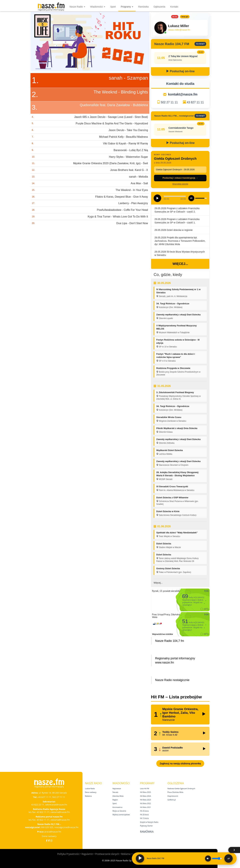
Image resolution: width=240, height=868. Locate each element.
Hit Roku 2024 (145, 796)
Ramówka (143, 7)
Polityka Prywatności (68, 854)
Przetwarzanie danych (107, 854)
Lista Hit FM (144, 789)
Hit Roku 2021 (145, 807)
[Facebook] (47, 841)
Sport (113, 7)
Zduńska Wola (118, 796)
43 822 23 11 (38, 805)
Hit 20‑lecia (144, 815)
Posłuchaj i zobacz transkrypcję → (180, 178)
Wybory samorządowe (121, 815)
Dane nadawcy (49, 836)
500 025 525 (47, 827)
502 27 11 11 (169, 102)
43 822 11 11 (43, 812)
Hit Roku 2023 (145, 800)
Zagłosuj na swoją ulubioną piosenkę (180, 764)
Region (115, 800)
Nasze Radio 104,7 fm (170, 641)
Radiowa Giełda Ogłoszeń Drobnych (181, 789)
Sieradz (115, 792)
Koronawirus (117, 807)
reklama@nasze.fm (60, 812)
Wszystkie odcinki (180, 184)
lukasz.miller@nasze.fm (179, 30)
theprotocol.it (173, 796)
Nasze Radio (77, 7)
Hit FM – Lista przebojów (176, 697)
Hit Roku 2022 (145, 803)
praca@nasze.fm (53, 832)
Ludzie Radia (90, 789)
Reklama (88, 796)
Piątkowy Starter (146, 826)
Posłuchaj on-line (180, 71)
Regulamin (87, 854)
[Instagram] (51, 841)
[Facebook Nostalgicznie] (49, 841)
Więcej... (180, 264)
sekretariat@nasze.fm (56, 805)
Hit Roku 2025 (145, 792)
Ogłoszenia (159, 7)
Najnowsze (117, 789)
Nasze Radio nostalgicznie (172, 680)
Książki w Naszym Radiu (149, 822)
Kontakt (174, 7)
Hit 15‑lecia (144, 818)
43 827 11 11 (195, 102)
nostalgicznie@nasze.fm (66, 827)
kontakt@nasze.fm (183, 94)
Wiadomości (98, 7)
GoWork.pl (172, 800)
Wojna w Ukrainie (119, 811)
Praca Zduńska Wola (175, 792)
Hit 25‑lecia (144, 811)
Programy (127, 7)
